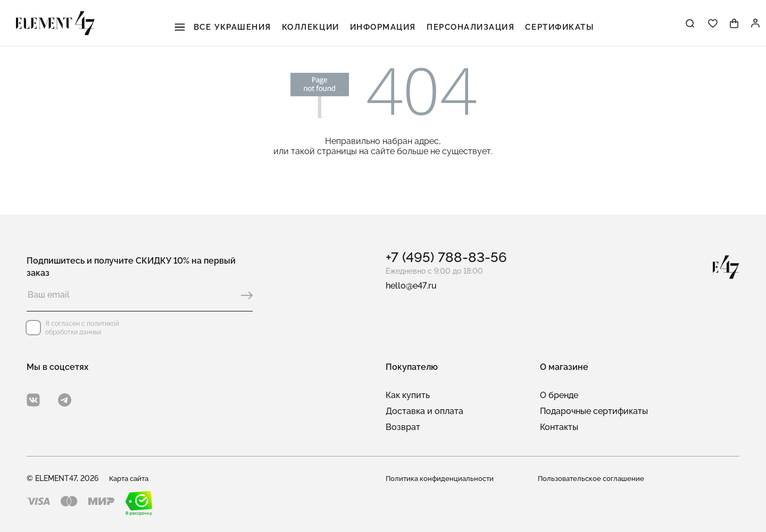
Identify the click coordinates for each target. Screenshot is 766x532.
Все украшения (225, 27)
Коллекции (312, 27)
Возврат (403, 427)
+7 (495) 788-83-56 (446, 257)
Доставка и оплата (424, 411)
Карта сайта (131, 478)
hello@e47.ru (411, 286)
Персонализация (471, 27)
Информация (384, 27)
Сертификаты (560, 27)
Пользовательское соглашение (594, 478)
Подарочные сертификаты (594, 411)
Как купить (408, 395)
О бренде (559, 395)
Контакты (559, 427)
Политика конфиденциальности (442, 478)
